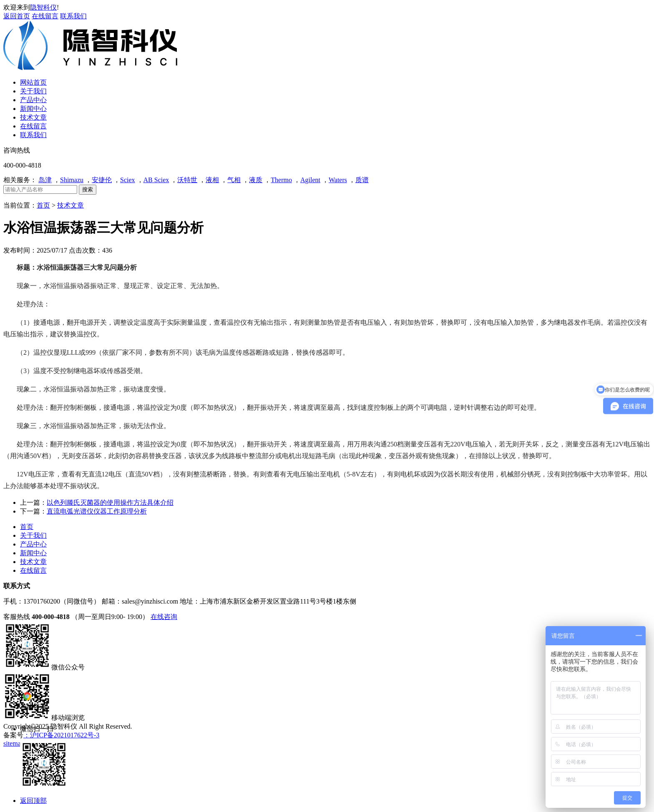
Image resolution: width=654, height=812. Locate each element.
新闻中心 (33, 553)
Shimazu (72, 180)
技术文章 (70, 205)
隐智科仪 (43, 7)
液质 (256, 180)
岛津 (45, 180)
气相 (234, 180)
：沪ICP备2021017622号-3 (61, 735)
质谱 (362, 180)
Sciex (128, 180)
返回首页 (17, 16)
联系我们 (73, 16)
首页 (43, 205)
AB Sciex (156, 180)
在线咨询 (164, 617)
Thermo (281, 180)
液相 (212, 180)
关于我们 (33, 535)
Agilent (310, 180)
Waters (338, 180)
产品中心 (33, 544)
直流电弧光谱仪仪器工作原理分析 (97, 511)
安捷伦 (102, 180)
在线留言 (45, 16)
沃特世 (187, 180)
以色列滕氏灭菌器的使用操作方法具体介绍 (110, 502)
